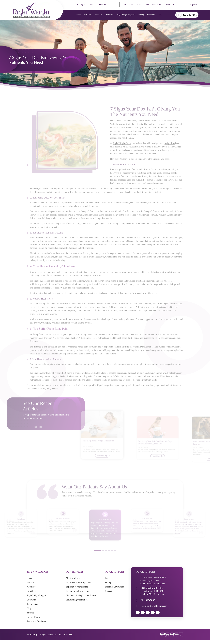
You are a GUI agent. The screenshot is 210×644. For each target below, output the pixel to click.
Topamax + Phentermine (77, 587)
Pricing (141, 15)
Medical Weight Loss (75, 578)
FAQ (160, 15)
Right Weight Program (126, 15)
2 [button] (103, 555)
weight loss (170, 148)
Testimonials (128, 4)
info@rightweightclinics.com (154, 606)
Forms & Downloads (153, 4)
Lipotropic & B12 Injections (79, 582)
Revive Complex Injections (78, 591)
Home (78, 15)
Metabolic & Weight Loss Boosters (82, 595)
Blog (139, 4)
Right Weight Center (122, 148)
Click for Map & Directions (153, 584)
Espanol (194, 4)
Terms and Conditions (37, 621)
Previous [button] (34, 430)
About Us (98, 15)
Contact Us (170, 4)
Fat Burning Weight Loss (77, 600)
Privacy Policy (33, 617)
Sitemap (31, 613)
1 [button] (98, 555)
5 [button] (112, 555)
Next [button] (39, 430)
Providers (109, 15)
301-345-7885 (190, 15)
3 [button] (106, 555)
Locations (151, 15)
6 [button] (115, 555)
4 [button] (109, 555)
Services (88, 15)
